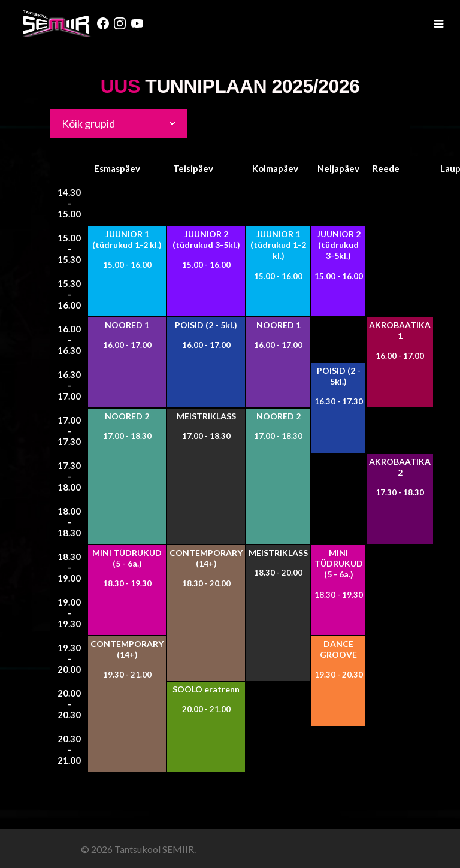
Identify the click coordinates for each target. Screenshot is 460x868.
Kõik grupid (88, 123)
